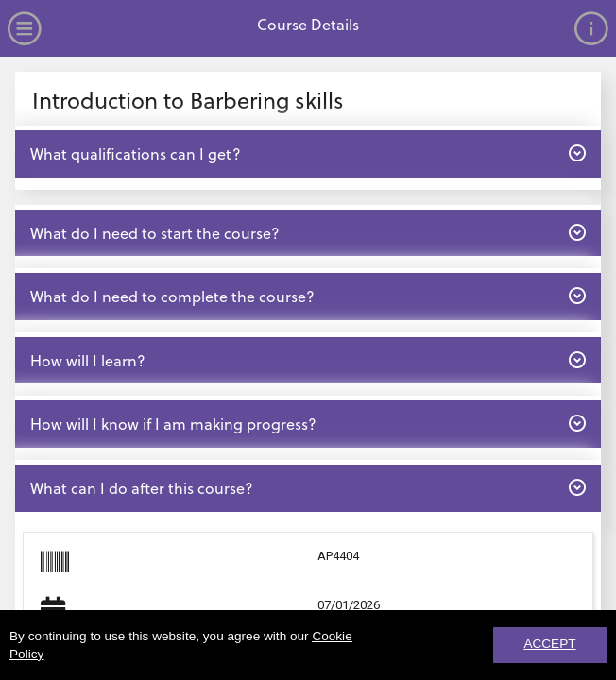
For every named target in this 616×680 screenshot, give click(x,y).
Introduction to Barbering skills (188, 100)
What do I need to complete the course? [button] (308, 296)
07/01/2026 (349, 605)
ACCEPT (549, 644)
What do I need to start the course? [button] (308, 232)
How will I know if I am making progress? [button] (308, 423)
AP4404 (338, 556)
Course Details (308, 24)
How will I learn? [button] (308, 360)
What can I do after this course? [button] (308, 487)
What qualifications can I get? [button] (308, 153)
